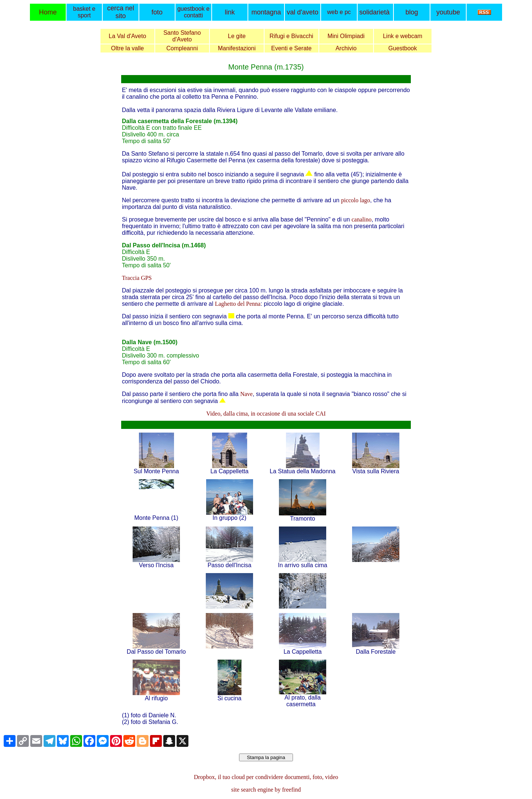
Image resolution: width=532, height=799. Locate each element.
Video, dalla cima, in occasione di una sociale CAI (266, 414)
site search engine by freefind (266, 790)
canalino (362, 219)
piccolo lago (356, 200)
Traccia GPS (137, 278)
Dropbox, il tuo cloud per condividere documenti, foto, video (266, 777)
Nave (246, 394)
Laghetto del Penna (238, 304)
